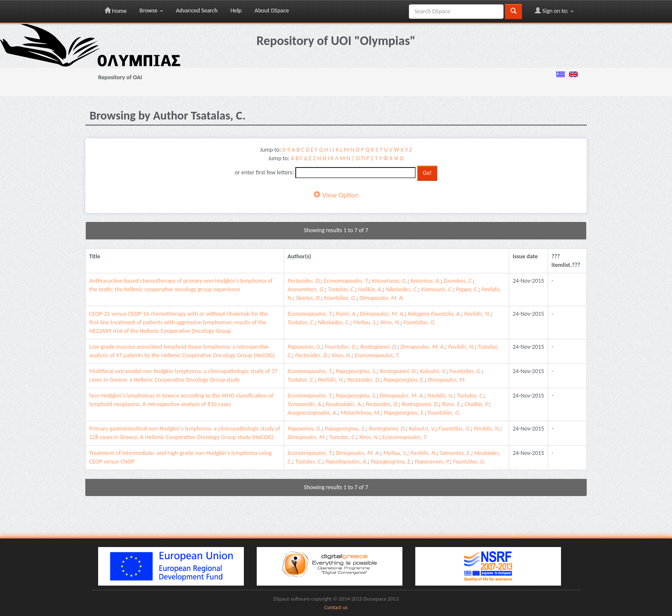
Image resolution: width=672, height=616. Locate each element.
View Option (336, 195)
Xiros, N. (390, 322)
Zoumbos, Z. (458, 281)
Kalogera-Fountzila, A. (434, 314)
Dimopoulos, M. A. (382, 298)
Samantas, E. (455, 453)
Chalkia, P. (477, 404)
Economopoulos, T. (346, 281)
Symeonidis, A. (305, 404)
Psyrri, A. (346, 314)
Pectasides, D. (304, 281)
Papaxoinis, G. (305, 347)
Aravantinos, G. (306, 289)
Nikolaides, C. (402, 289)
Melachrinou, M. (360, 413)
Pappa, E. (467, 289)
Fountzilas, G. (340, 298)
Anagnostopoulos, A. (313, 413)
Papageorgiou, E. (404, 380)
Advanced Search (197, 10)
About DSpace (272, 10)
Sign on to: (554, 11)
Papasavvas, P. (432, 462)
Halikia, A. (370, 289)
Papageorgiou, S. (356, 371)
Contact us (336, 607)
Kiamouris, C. (437, 289)
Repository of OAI (120, 77)
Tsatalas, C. (342, 289)
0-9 (286, 150)
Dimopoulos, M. (447, 380)
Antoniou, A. (426, 281)
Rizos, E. (452, 404)
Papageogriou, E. (391, 462)
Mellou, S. (365, 322)
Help (236, 10)
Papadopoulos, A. (346, 462)
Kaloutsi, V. (433, 371)
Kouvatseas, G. (389, 281)
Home (115, 11)
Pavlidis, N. (477, 314)
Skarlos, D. (308, 298)
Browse (151, 10)
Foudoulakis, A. (344, 404)
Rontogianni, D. (379, 347)
